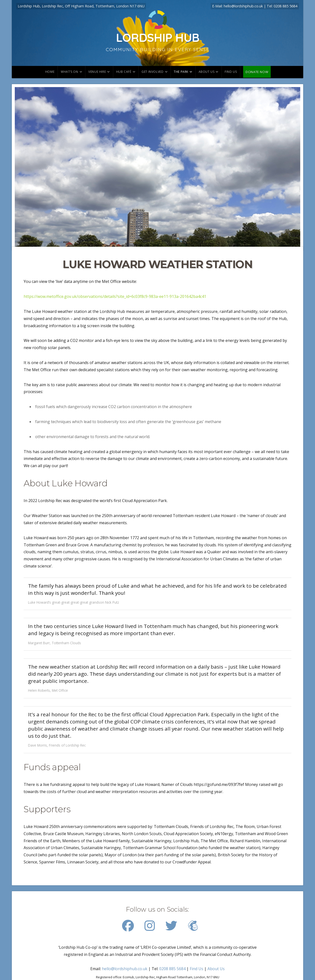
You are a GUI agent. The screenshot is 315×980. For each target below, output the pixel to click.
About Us (207, 72)
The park (181, 72)
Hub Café (124, 72)
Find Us (197, 969)
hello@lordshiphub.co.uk (243, 6)
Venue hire (97, 72)
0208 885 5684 (285, 6)
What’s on (69, 72)
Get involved (152, 72)
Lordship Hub (158, 37)
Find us (231, 72)
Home (50, 72)
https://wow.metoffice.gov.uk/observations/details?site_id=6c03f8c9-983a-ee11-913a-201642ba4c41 (115, 296)
